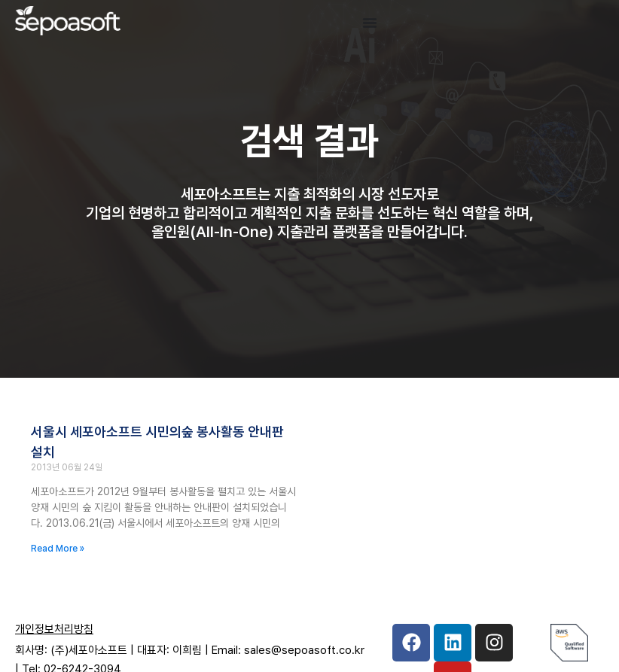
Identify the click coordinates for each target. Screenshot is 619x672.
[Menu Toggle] (370, 23)
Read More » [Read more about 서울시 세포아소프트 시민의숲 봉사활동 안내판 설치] (58, 549)
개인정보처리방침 (54, 629)
